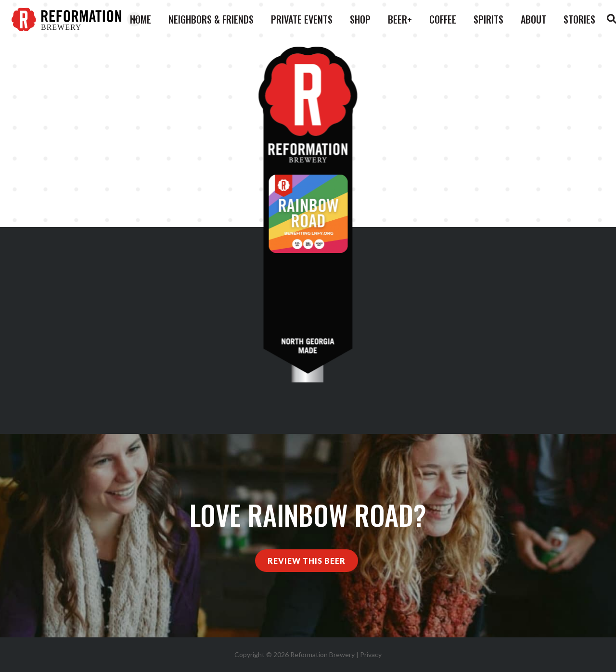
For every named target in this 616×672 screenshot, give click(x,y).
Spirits (488, 19)
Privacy (371, 654)
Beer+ (400, 19)
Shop (360, 19)
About (533, 19)
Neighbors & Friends (211, 19)
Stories (579, 19)
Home (141, 19)
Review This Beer (307, 561)
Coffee (443, 19)
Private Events (302, 19)
